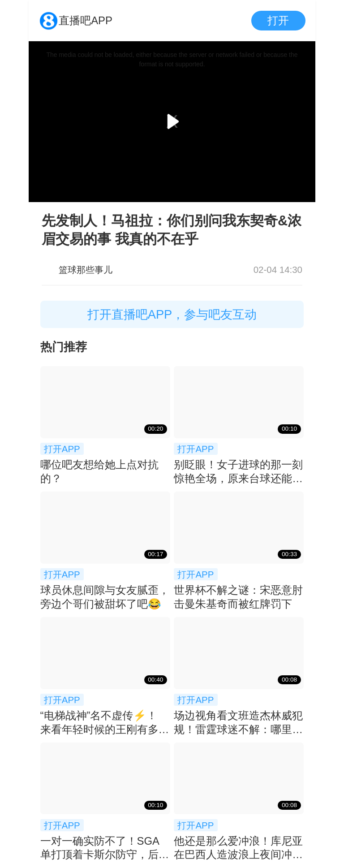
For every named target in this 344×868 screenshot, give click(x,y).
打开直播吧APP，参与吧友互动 (172, 314)
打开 (278, 20)
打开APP (62, 449)
